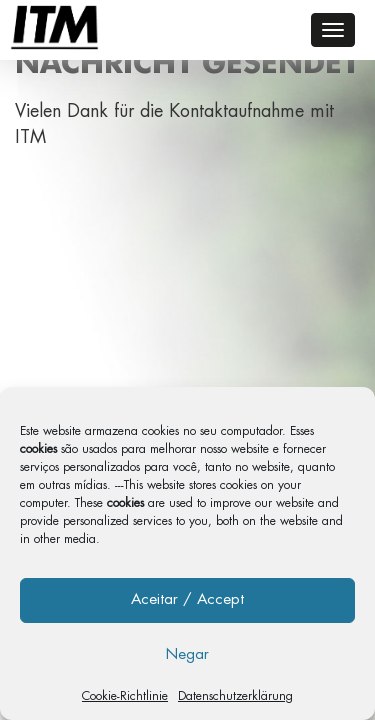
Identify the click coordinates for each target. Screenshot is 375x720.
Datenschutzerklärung (235, 696)
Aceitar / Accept (187, 599)
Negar (187, 654)
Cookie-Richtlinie (125, 696)
